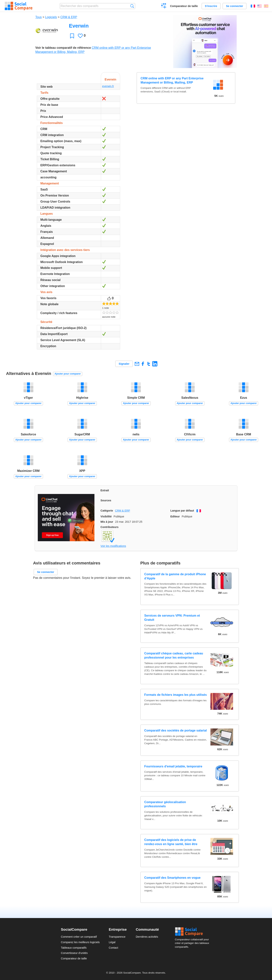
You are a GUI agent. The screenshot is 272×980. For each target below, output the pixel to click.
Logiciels (51, 17)
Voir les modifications (113, 546)
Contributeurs (109, 527)
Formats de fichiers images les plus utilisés (176, 695)
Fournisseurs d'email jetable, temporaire (173, 766)
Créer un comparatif (164, 6)
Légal (112, 942)
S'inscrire (211, 6)
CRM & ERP (69, 17)
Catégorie (107, 511)
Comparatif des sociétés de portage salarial (176, 730)
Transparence (117, 937)
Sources (106, 500)
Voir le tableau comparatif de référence (63, 48)
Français (253, 6)
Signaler (124, 364)
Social (193, 932)
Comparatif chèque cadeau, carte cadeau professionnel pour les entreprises (174, 655)
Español (266, 6)
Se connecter (234, 6)
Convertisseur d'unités (74, 953)
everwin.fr (108, 86)
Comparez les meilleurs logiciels (80, 942)
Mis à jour (107, 522)
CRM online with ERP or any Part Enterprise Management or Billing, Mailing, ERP (172, 80)
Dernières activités (147, 937)
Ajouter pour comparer (68, 374)
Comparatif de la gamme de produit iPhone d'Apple (175, 576)
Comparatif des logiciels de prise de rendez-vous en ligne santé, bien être (171, 842)
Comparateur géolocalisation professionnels (165, 804)
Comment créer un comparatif (79, 937)
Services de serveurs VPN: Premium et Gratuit (172, 618)
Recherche (132, 6)
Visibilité (106, 516)
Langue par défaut (182, 511)
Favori (72, 36)
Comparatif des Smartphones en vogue (172, 878)
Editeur (175, 516)
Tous (39, 17)
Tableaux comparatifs (74, 948)
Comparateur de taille (184, 6)
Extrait (105, 490)
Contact (114, 948)
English (260, 6)
